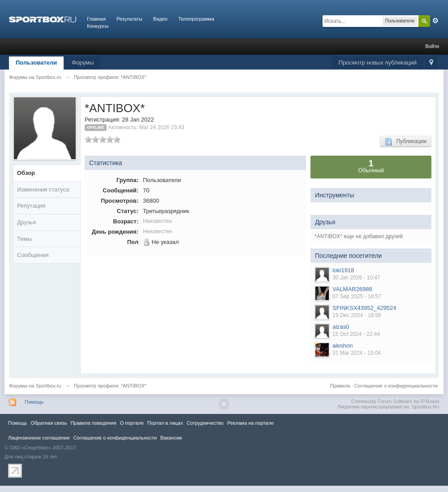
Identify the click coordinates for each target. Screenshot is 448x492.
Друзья (26, 222)
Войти (432, 46)
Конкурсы (98, 26)
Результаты (129, 19)
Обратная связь (49, 423)
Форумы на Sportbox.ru (35, 386)
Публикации (406, 142)
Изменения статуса (43, 189)
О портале (132, 423)
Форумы (83, 63)
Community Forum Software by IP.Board (395, 401)
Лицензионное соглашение (39, 438)
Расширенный (435, 21)
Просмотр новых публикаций (378, 63)
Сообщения (33, 255)
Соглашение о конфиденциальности (396, 386)
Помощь (34, 402)
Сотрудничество (205, 423)
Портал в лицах (165, 423)
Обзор (26, 173)
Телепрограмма (196, 19)
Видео (160, 19)
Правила (340, 386)
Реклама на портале (250, 423)
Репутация (31, 206)
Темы (24, 239)
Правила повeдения (93, 423)
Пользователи (36, 63)
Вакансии (171, 438)
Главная (96, 19)
